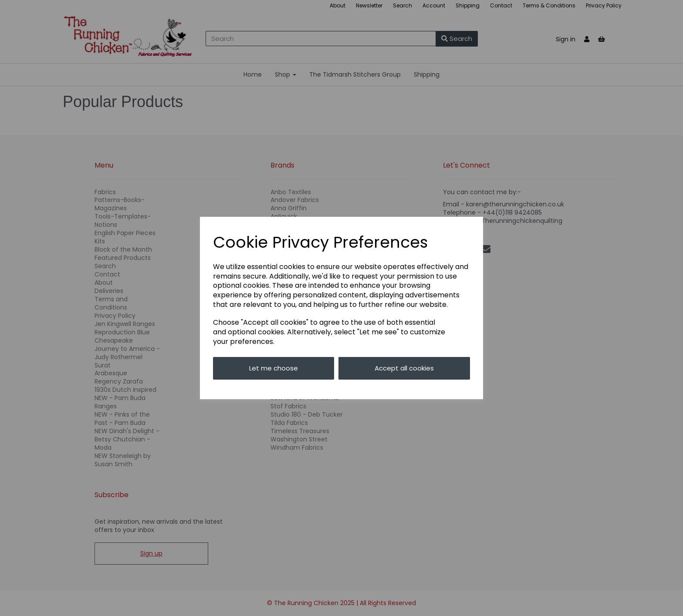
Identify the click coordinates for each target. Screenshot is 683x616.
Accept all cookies (404, 368)
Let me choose (274, 368)
